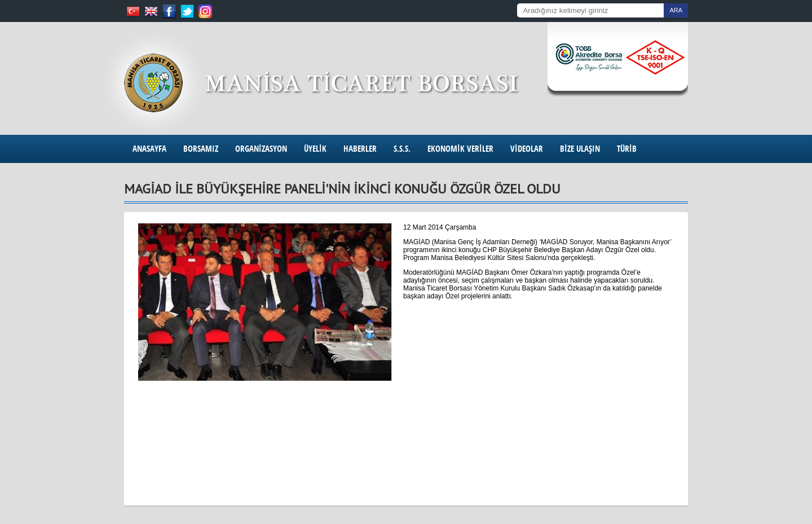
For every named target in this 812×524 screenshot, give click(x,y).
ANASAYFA (149, 149)
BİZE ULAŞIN (580, 149)
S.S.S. (402, 149)
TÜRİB (627, 149)
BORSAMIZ (201, 149)
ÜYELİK (315, 149)
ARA (676, 10)
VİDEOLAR (527, 149)
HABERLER (360, 149)
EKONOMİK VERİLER (460, 149)
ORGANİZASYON (261, 149)
